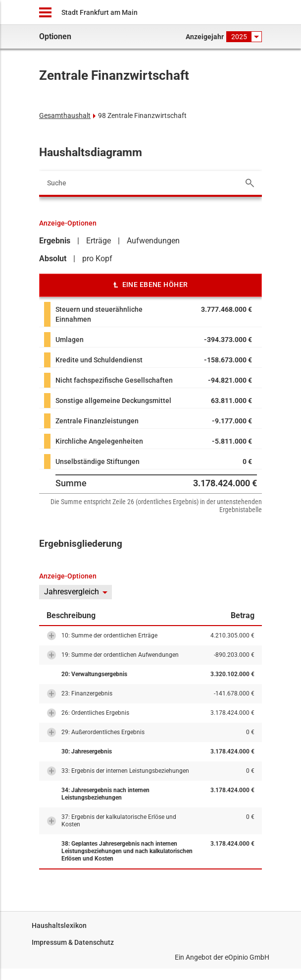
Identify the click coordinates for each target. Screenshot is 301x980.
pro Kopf (97, 259)
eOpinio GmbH (247, 957)
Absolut (53, 259)
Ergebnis (55, 241)
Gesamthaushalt (65, 115)
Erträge (99, 241)
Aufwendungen (153, 241)
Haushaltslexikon (59, 925)
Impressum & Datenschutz (73, 942)
